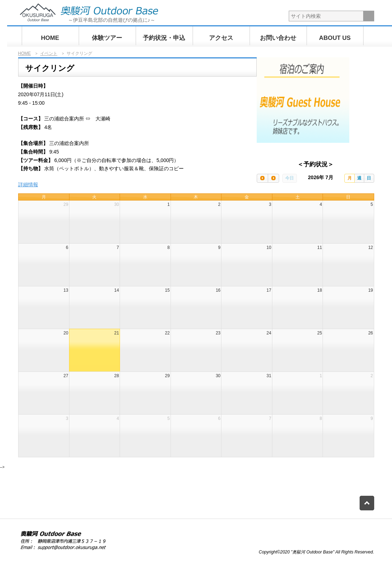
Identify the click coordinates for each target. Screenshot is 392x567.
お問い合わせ (278, 38)
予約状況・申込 (164, 38)
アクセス (221, 38)
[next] (273, 178)
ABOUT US (335, 38)
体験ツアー (107, 38)
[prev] (262, 178)
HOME (50, 38)
